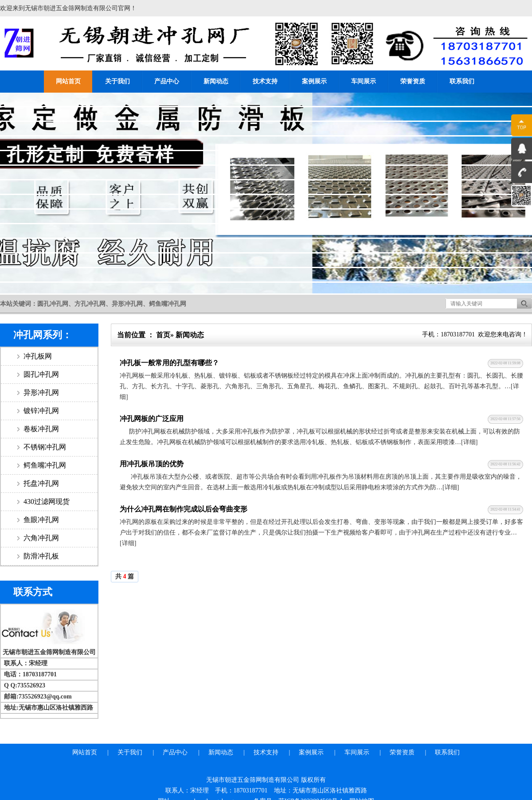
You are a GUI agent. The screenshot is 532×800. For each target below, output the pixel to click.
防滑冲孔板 (40, 556)
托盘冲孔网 (40, 483)
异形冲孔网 (40, 392)
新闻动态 (216, 81)
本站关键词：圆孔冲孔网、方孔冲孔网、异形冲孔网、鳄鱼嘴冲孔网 (93, 304)
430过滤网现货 (46, 501)
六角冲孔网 (40, 538)
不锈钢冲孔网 (44, 447)
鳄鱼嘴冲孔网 (44, 465)
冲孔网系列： (43, 335)
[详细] (469, 442)
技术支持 (265, 81)
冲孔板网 (37, 356)
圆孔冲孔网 (40, 374)
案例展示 (314, 81)
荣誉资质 (413, 81)
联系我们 (462, 81)
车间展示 (364, 81)
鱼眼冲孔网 (40, 520)
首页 (163, 335)
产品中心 (167, 81)
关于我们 (117, 81)
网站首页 (68, 81)
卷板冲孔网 (40, 429)
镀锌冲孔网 (40, 411)
